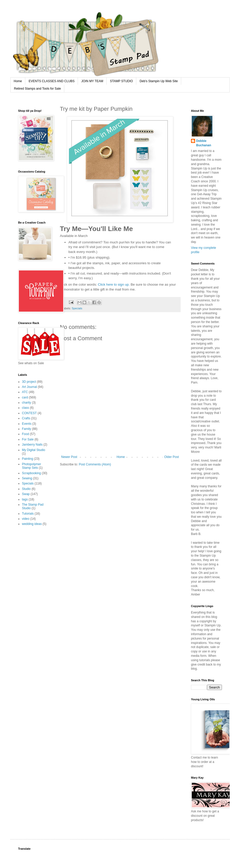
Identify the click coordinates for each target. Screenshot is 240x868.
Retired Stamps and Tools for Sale (37, 89)
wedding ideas (32, 524)
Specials (77, 308)
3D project (29, 382)
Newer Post (69, 457)
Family (26, 429)
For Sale (28, 439)
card (25, 397)
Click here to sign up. (114, 284)
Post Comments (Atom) (95, 464)
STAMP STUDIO (121, 81)
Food (25, 434)
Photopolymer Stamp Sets (31, 466)
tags (25, 499)
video (26, 519)
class (25, 408)
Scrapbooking (31, 473)
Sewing (27, 478)
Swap (26, 494)
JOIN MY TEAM (92, 81)
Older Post (171, 457)
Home (18, 81)
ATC (25, 392)
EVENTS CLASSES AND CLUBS (52, 81)
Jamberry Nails (32, 445)
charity (26, 403)
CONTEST (29, 413)
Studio (26, 489)
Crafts (26, 418)
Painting (27, 459)
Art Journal (29, 387)
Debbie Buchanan (204, 143)
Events (27, 424)
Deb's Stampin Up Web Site (159, 81)
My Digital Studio (34, 450)
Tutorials (28, 514)
